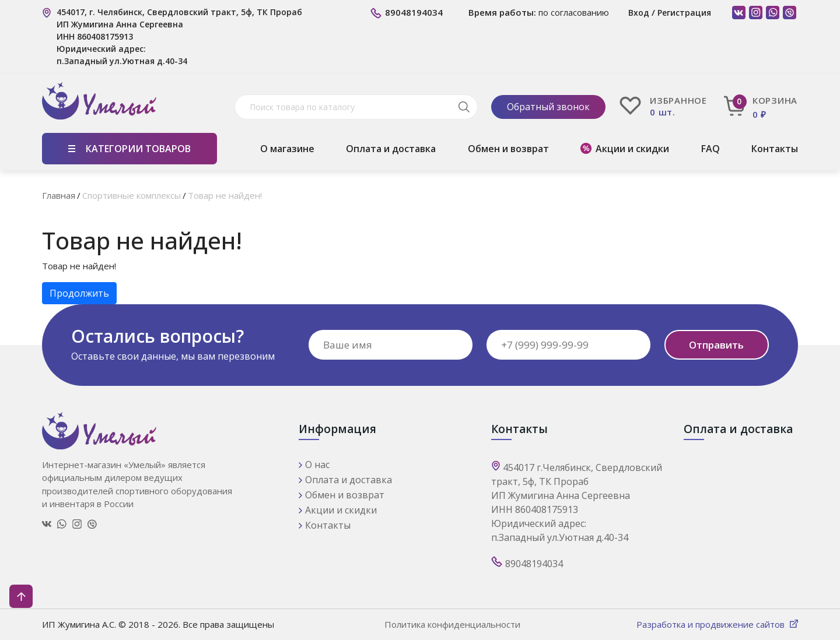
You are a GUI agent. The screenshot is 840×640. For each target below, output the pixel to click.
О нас (317, 465)
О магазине (287, 149)
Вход (639, 13)
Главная (59, 195)
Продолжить (79, 293)
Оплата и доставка (391, 149)
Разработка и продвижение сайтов (712, 624)
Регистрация (684, 13)
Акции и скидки (632, 149)
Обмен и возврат (508, 149)
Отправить (716, 345)
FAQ (710, 149)
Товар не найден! (225, 195)
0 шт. (663, 112)
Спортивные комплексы (132, 195)
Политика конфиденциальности (452, 624)
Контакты (775, 149)
